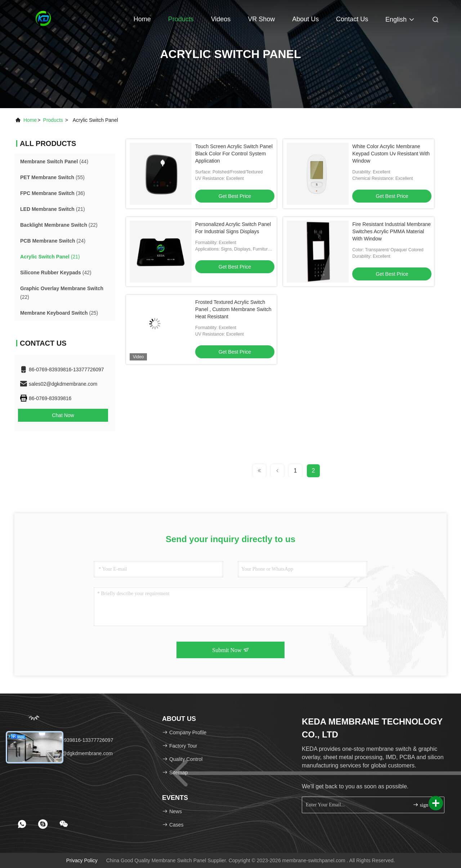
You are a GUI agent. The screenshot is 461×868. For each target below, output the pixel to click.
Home (142, 19)
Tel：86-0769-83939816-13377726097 (66, 740)
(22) (59, 225)
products (53, 120)
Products (181, 19)
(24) (53, 241)
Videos (221, 19)
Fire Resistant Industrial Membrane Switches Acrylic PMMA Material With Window (391, 231)
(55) (52, 177)
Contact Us (352, 19)
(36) (53, 193)
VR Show (261, 19)
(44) (54, 161)
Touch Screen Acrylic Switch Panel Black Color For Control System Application (234, 154)
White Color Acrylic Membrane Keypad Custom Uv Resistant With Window (391, 154)
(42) (56, 273)
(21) (53, 209)
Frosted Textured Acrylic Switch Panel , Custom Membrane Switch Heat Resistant (233, 309)
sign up (424, 805)
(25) (59, 313)
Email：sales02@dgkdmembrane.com (66, 753)
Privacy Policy (82, 860)
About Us (305, 19)
